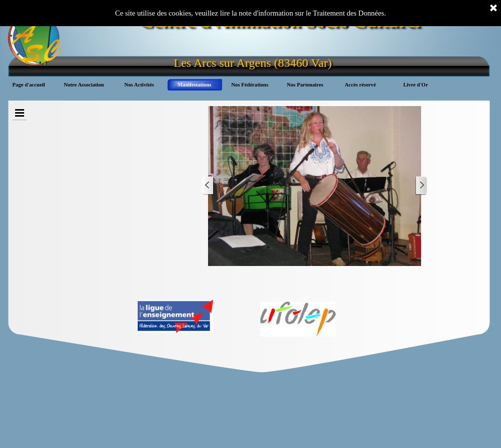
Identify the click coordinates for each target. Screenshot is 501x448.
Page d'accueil (29, 85)
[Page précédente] (208, 186)
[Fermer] (493, 9)
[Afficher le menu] (20, 113)
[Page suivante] (421, 186)
